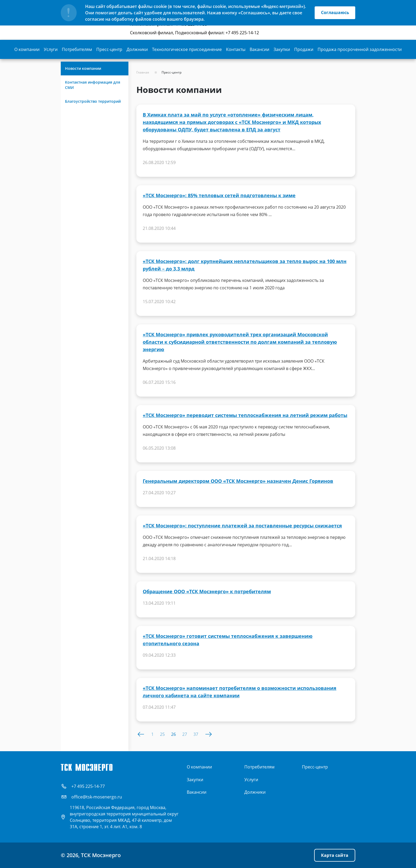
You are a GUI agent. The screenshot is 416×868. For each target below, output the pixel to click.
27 (185, 734)
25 (162, 734)
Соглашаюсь (335, 13)
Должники (137, 49)
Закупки (282, 49)
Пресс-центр (109, 49)
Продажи (304, 49)
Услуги (51, 49)
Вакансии (259, 49)
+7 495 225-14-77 (88, 786)
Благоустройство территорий (93, 101)
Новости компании (83, 68)
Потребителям (77, 49)
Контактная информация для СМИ (93, 85)
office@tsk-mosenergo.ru (97, 797)
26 (174, 734)
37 (196, 734)
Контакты (236, 49)
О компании (27, 49)
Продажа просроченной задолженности (360, 49)
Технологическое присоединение (187, 49)
